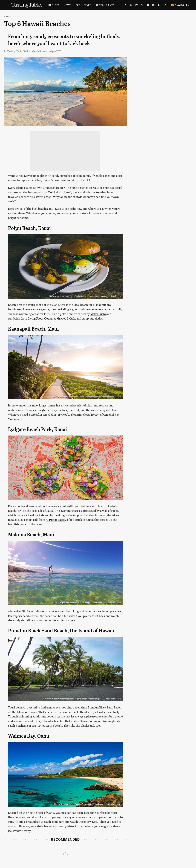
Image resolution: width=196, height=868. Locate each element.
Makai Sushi (98, 314)
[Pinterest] (142, 6)
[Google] (159, 6)
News (68, 5)
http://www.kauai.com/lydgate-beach (106, 498)
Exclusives (83, 5)
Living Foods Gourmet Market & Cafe (51, 318)
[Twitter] (131, 6)
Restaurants (105, 5)
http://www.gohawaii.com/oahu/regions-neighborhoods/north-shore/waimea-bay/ (88, 804)
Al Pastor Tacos (55, 520)
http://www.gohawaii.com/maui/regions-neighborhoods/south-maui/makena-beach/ (87, 603)
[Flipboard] (137, 6)
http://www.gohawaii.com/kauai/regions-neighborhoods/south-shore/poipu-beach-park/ (85, 296)
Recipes (54, 5)
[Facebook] (125, 6)
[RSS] (165, 6)
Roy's (66, 414)
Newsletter (181, 5)
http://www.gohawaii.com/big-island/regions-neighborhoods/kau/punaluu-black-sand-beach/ (83, 699)
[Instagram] (154, 6)
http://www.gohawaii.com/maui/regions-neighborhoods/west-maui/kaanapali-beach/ (86, 397)
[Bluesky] (148, 6)
